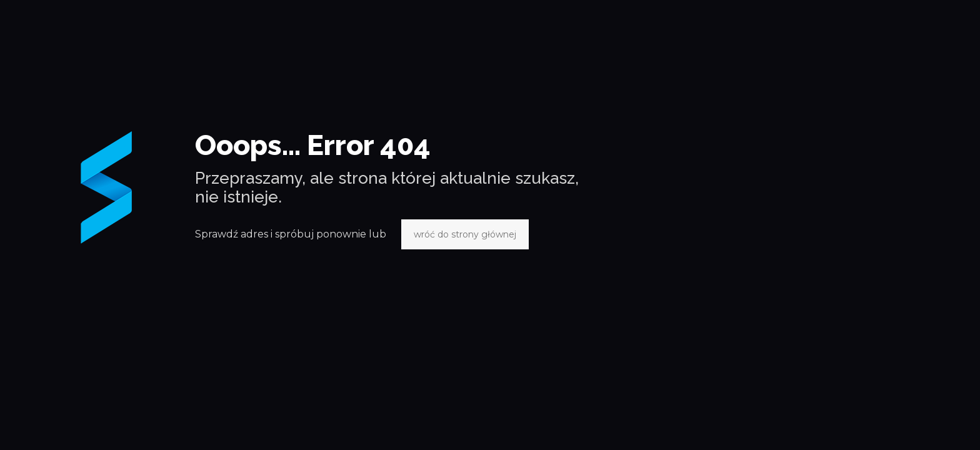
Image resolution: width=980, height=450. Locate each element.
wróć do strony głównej (465, 234)
